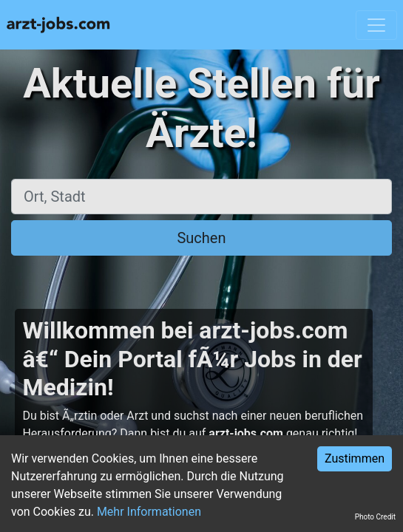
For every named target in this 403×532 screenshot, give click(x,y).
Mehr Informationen (149, 512)
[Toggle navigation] (376, 25)
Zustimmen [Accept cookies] (355, 458)
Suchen (201, 238)
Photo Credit (375, 517)
